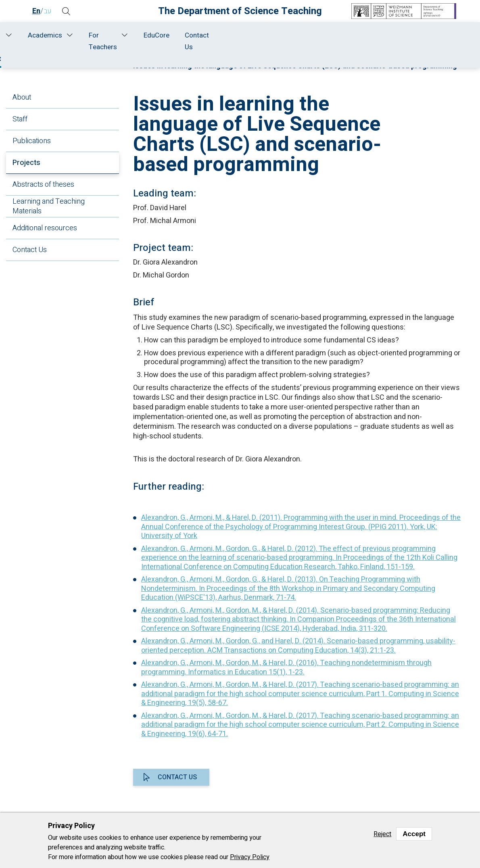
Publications (32, 141)
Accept (414, 834)
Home (38, 35)
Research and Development (166, 41)
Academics (273, 35)
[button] (67, 11)
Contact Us (435, 41)
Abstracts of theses (43, 185)
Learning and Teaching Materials (49, 206)
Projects (26, 163)
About (22, 97)
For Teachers (331, 41)
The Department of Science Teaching (240, 11)
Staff (110, 35)
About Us (69, 41)
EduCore (395, 35)
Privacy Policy (250, 857)
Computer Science (295, 57)
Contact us (177, 777)
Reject (382, 834)
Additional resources (45, 228)
